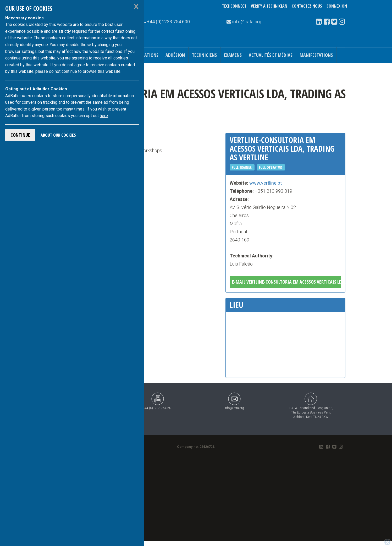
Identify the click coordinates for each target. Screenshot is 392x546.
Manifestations (316, 55)
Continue (20, 135)
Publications (145, 55)
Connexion (337, 6)
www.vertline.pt (266, 183)
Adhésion (175, 55)
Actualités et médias (271, 55)
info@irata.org (234, 401)
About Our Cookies (58, 135)
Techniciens (204, 55)
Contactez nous (307, 6)
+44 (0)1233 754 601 (158, 401)
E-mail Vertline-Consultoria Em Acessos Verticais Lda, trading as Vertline (287, 282)
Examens (233, 55)
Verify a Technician (269, 6)
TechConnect (234, 6)
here (104, 116)
